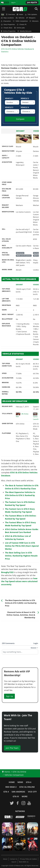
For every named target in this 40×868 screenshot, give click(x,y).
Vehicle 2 (25, 98)
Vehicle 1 (9, 98)
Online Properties (8, 31)
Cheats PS (22, 24)
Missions (34, 21)
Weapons (31, 18)
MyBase (4, 3)
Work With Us (24, 862)
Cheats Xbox (7, 28)
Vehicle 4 (25, 107)
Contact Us (14, 859)
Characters (6, 21)
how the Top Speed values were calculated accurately (19, 581)
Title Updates (31, 14)
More (25, 796)
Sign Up (9, 696)
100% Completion (20, 21)
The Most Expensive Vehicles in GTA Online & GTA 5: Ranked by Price (20, 495)
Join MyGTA (32, 2)
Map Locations (7, 18)
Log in (13, 3)
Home (12, 782)
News (20, 14)
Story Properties (8, 24)
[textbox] (20, 653)
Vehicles (20, 18)
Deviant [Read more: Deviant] (20, 131)
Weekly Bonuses (24, 31)
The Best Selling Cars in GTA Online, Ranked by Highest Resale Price (21, 556)
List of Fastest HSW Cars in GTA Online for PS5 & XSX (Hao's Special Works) (22, 546)
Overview (11, 14)
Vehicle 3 (9, 107)
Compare (20, 119)
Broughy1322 (7, 572)
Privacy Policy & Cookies (28, 859)
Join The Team (12, 748)
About (5, 859)
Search (14, 862)
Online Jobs (20, 28)
